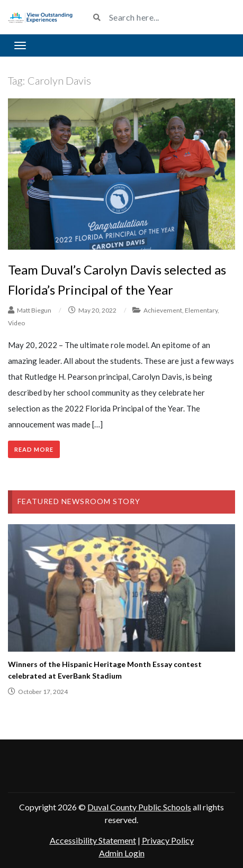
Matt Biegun (34, 310)
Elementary (201, 310)
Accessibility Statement (93, 840)
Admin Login (122, 853)
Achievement (163, 310)
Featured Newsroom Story (79, 501)
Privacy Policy (168, 840)
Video (16, 323)
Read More (34, 449)
